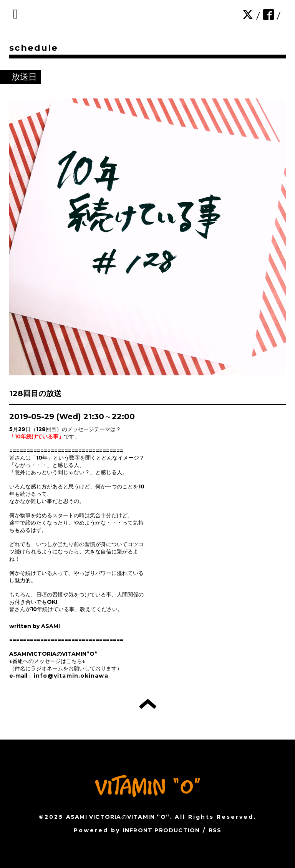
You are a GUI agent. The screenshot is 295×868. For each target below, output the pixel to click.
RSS (215, 830)
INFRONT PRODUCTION (162, 830)
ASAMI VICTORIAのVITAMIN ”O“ (118, 817)
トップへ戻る (148, 704)
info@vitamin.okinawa (71, 676)
